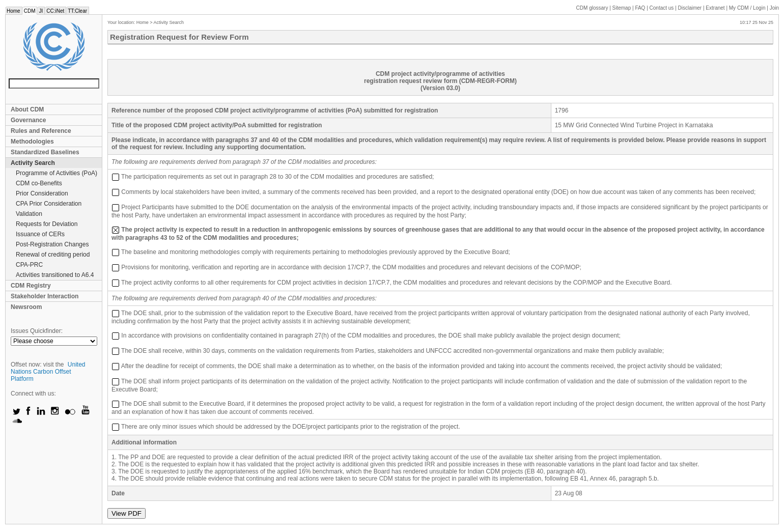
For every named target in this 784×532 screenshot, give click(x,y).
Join (774, 8)
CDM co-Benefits (39, 183)
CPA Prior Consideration (49, 204)
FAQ (640, 8)
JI (41, 11)
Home (13, 11)
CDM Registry (31, 286)
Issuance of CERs (40, 234)
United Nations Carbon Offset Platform (48, 372)
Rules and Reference (41, 131)
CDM (30, 11)
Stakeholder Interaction (45, 296)
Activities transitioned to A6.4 (55, 275)
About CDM (27, 109)
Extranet (715, 8)
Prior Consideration (42, 193)
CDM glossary (592, 8)
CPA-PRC (29, 265)
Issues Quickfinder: (37, 331)
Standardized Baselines (45, 152)
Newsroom (26, 307)
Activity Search (33, 163)
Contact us (662, 8)
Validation (29, 214)
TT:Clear (77, 11)
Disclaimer (690, 8)
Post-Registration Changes (52, 244)
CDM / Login (748, 8)
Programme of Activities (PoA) (57, 173)
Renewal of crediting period (53, 255)
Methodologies (32, 142)
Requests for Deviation (47, 224)
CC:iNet (55, 11)
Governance (28, 120)
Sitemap (622, 8)
